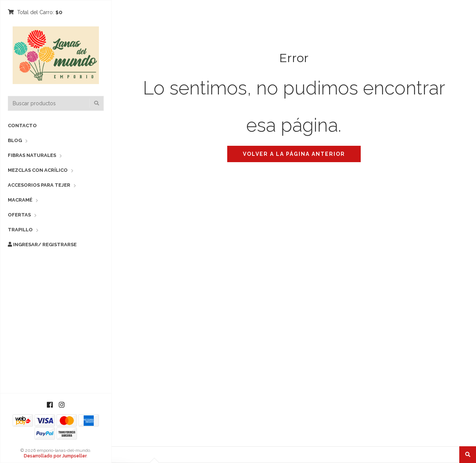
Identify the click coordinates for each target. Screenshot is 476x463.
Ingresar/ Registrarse (42, 245)
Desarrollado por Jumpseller (55, 456)
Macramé (20, 200)
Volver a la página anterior (294, 154)
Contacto (22, 126)
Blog (15, 140)
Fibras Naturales (32, 155)
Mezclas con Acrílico (38, 170)
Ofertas (19, 215)
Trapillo (20, 230)
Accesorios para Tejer (39, 185)
